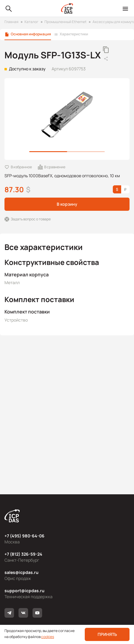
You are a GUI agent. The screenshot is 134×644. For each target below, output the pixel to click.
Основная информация (31, 34)
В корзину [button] (67, 204)
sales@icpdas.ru (21, 572)
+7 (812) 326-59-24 (23, 554)
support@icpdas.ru (24, 591)
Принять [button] (107, 634)
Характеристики (74, 34)
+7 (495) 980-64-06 (24, 536)
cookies (48, 637)
